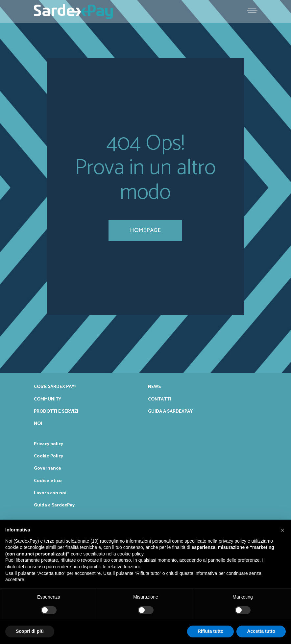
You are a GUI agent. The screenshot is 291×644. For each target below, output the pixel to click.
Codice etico (48, 481)
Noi (38, 424)
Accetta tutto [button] (261, 631)
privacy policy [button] (232, 541)
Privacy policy (48, 444)
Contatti (159, 399)
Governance (48, 468)
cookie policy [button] (130, 554)
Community (48, 399)
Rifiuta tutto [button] (211, 631)
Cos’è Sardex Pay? (55, 387)
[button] (282, 530)
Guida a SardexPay (170, 411)
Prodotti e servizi (56, 411)
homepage (145, 230)
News (154, 387)
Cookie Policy (48, 456)
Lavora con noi (50, 493)
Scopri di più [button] (30, 631)
